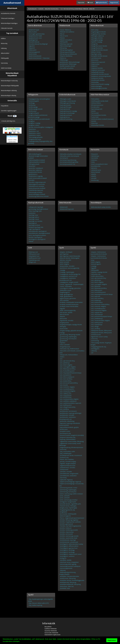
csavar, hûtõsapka (66, 286)
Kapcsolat (81, 2)
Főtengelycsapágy (97, 40)
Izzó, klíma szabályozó (67, 377)
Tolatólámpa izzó (34, 260)
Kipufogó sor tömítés (36, 221)
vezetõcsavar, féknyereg (68, 578)
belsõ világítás (64, 264)
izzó (61, 359)
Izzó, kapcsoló (96, 296)
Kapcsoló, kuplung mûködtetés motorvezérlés (70, 424)
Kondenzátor (95, 107)
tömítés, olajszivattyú (67, 532)
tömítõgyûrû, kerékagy (67, 550)
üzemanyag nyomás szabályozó (70, 566)
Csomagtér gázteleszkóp (37, 34)
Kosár (90, 2)
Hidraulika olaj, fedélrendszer (70, 349)
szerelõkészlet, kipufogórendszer (39, 233)
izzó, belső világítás (66, 365)
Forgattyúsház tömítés (98, 34)
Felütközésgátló (34, 101)
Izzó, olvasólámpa (66, 395)
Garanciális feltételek (51, 633)
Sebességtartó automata (37, 184)
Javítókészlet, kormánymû (68, 411)
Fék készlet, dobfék (66, 312)
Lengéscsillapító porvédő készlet (39, 119)
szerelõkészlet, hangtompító (69, 474)
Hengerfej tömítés (97, 48)
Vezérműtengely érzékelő (37, 194)
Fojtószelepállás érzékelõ (37, 160)
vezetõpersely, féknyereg (68, 582)
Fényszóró (94, 154)
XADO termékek (6, 68)
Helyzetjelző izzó (34, 256)
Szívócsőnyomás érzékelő (37, 188)
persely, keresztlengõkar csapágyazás (41, 127)
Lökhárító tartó (96, 170)
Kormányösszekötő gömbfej (69, 162)
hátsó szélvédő (65, 345)
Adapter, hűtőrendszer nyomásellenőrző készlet (99, 253)
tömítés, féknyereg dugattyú (69, 520)
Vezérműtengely (96, 86)
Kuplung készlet (65, 109)
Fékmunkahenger (66, 46)
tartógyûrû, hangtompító (68, 502)
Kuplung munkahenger (67, 113)
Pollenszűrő (33, 50)
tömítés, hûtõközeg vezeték (69, 530)
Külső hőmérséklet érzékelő (38, 178)
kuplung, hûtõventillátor (68, 439)
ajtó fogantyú (64, 254)
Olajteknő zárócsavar (98, 70)
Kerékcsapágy (33, 107)
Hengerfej (94, 44)
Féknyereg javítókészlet (67, 52)
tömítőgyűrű (95, 349)
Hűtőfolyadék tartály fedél (100, 101)
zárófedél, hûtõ (65, 588)
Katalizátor (32, 213)
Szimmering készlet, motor (69, 488)
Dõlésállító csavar (66, 290)
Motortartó (95, 60)
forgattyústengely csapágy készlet (71, 324)
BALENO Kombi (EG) (52, 9)
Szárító (93, 111)
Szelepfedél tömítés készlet (100, 74)
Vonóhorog (95, 180)
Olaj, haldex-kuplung (35, 605)
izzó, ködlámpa (96, 300)
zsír (92, 353)
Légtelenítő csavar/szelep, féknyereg (72, 441)
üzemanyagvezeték (66, 568)
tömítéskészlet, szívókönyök (69, 542)
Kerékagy (32, 103)
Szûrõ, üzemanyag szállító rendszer (71, 494)
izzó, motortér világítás (67, 387)
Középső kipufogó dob (36, 227)
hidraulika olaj (96, 274)
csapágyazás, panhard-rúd (68, 276)
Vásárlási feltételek (51, 631)
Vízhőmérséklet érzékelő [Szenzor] (102, 119)
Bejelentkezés (102, 2)
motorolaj (63, 449)
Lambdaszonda (96, 58)
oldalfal (94, 174)
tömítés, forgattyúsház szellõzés (70, 522)
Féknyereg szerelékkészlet (68, 54)
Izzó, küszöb (64, 385)
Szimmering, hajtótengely (68, 490)
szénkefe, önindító (66, 471)
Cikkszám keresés (7, 28)
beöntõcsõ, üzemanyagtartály (70, 268)
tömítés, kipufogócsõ (35, 237)
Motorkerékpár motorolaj (9, 81)
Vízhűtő (94, 121)
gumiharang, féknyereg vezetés (70, 335)
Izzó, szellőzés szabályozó (68, 401)
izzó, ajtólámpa (65, 363)
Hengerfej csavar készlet (99, 46)
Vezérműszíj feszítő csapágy (100, 84)
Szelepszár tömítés (97, 78)
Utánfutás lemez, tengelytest (69, 562)
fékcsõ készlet (64, 314)
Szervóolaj (4, 63)
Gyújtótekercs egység (36, 176)
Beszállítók (48, 627)
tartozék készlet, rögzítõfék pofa (70, 504)
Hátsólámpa (95, 156)
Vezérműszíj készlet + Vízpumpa (39, 58)
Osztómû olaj (64, 457)
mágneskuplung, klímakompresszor (72, 447)
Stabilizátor (32, 129)
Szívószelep (95, 82)
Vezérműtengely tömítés (99, 88)
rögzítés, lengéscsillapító (68, 463)
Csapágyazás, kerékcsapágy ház (70, 274)
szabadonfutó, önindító (67, 468)
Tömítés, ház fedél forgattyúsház (71, 526)
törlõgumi (63, 558)
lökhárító (94, 168)
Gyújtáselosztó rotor (35, 38)
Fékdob (62, 38)
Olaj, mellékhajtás (66, 453)
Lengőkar (32, 121)
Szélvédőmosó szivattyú (36, 186)
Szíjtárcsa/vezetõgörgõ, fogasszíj (70, 482)
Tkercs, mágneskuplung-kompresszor (72, 518)
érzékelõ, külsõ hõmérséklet (69, 306)
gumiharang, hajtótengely (68, 337)
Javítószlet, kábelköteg (67, 421)
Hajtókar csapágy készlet (99, 272)
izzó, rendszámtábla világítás (69, 399)
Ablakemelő (64, 207)
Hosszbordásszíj (34, 42)
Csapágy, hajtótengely (67, 272)
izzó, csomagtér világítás (68, 367)
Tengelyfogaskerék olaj (67, 510)
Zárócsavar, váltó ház (67, 586)
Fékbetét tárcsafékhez (67, 32)
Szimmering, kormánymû (68, 492)
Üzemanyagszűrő (34, 52)
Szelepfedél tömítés (98, 72)
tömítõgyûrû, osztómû (67, 556)
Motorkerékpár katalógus (9, 23)
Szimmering (95, 341)
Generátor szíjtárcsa (35, 170)
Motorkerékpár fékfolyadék (10, 86)
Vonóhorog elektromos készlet (39, 196)
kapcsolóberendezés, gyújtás (69, 427)
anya (93, 260)
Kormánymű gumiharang (68, 160)
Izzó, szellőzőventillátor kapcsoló (70, 403)
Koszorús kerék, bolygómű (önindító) (72, 435)
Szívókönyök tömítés (98, 80)
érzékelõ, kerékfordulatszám (69, 304)
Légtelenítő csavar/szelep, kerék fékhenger (70, 444)
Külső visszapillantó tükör (99, 164)
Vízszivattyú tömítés (98, 125)
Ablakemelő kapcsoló (67, 209)
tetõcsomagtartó (65, 516)
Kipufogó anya (33, 215)
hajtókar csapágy (97, 42)
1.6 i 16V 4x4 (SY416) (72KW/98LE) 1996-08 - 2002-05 (77, 9)
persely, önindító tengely (68, 461)
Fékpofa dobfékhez (66, 56)
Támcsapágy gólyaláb (36, 137)
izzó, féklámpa (96, 286)
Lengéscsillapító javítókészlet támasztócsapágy (38, 116)
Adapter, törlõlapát (66, 252)
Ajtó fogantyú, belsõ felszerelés (70, 256)
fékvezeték (63, 318)
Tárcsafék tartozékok (67, 68)
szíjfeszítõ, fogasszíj (66, 480)
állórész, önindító (66, 260)
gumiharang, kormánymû (68, 339)
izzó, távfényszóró (66, 405)
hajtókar (63, 343)
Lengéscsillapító (34, 113)
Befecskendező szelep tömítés (101, 207)
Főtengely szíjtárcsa (97, 36)
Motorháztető (96, 172)
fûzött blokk (64, 328)
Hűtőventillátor (96, 103)
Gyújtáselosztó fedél (35, 36)
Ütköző (31, 241)
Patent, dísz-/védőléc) (67, 459)
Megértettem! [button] (112, 640)
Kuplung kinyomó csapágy (68, 111)
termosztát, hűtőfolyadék (68, 514)
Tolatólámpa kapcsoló (36, 190)
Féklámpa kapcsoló (66, 44)
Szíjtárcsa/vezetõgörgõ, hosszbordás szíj (72, 485)
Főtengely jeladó (34, 164)
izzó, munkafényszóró (67, 389)
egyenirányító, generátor (68, 298)
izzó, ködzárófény (66, 381)
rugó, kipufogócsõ (35, 229)
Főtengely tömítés (97, 38)
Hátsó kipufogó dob (35, 211)
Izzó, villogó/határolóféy (68, 407)
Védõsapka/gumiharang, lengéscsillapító (68, 573)
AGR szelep (95, 30)
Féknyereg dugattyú (66, 50)
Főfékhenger (64, 60)
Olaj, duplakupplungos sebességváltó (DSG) (41, 600)
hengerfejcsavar (65, 347)
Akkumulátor (5, 53)
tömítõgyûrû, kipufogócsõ (37, 239)
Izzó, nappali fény (66, 393)
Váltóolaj (4, 48)
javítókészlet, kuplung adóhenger (71, 413)
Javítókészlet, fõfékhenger (68, 64)
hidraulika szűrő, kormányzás (69, 156)
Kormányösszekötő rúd (67, 164)
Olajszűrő (32, 48)
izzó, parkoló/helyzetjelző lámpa (102, 316)
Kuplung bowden (65, 105)
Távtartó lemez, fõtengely (68, 506)
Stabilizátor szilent (35, 133)
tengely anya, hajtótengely (68, 508)
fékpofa (62, 316)
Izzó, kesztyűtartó (66, 375)
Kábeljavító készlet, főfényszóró (101, 331)
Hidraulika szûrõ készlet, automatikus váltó (72, 352)
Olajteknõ (94, 66)
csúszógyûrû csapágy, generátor (70, 288)
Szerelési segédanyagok (9, 111)
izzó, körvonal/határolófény (69, 383)
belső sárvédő (64, 262)
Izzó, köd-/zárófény (66, 379)
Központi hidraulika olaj (68, 437)
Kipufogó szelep (96, 54)
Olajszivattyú (95, 64)
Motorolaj (4, 43)
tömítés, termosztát (66, 534)
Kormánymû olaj (65, 433)
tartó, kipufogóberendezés (37, 235)
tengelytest (64, 512)
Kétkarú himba (96, 52)
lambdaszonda (96, 335)
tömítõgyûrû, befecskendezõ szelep (71, 544)
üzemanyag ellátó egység (68, 564)
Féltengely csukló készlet (68, 101)
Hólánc (62, 357)
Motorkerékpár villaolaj (8, 95)
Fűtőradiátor (95, 99)
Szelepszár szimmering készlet (101, 76)
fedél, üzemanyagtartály (68, 310)
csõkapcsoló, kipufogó (36, 207)
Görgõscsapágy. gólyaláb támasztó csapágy (71, 331)
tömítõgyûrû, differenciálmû (69, 546)
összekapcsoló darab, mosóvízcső (71, 455)
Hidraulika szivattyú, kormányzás (71, 154)
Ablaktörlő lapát (34, 30)
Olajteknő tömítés (97, 68)
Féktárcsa (63, 58)
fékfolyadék (95, 270)
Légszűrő (32, 46)
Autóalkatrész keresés (8, 13)
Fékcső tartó (64, 36)
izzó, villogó (95, 326)
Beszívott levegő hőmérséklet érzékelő (38, 157)
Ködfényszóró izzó (35, 258)
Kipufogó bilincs (34, 217)
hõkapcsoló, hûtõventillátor (69, 355)
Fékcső (62, 34)
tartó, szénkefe (65, 496)
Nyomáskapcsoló (97, 109)
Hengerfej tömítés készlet (99, 50)
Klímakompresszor (97, 105)
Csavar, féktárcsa (65, 30)
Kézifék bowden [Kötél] (67, 66)
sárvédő (94, 178)
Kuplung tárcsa (65, 117)
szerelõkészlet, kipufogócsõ (38, 231)
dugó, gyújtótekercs (66, 296)
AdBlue (3, 38)
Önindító (32, 180)
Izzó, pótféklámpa (66, 397)
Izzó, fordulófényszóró (67, 371)
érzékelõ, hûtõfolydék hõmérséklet (71, 302)
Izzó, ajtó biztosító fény (67, 361)
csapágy (63, 270)
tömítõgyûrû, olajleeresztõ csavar (71, 554)
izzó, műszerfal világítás (68, 391)
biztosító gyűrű (96, 264)
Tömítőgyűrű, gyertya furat (69, 548)
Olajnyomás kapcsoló (98, 62)
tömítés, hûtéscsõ (66, 528)
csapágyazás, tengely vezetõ (69, 282)
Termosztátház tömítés (99, 115)
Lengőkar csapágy (35, 123)
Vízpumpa (94, 123)
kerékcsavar (64, 429)
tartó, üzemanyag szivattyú (69, 500)
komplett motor (65, 431)
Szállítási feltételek (51, 629)
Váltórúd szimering (66, 119)
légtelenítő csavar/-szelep (99, 337)
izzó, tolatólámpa (97, 324)
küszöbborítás (96, 166)
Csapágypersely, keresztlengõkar (39, 99)
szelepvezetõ (64, 469)
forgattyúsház (64, 322)
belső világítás (96, 262)
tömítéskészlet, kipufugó (68, 540)
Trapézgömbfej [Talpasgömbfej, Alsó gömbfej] (40, 142)
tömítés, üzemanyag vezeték (69, 536)
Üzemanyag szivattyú (36, 192)
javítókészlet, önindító (67, 415)
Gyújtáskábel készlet (35, 172)
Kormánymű (64, 158)
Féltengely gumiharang (67, 103)
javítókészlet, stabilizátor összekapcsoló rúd (68, 418)
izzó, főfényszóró (97, 290)
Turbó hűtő (95, 117)
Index (93, 162)
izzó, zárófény (64, 409)
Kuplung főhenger (66, 107)
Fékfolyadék (5, 58)
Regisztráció (114, 2)
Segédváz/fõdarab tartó (68, 465)
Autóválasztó (32, 9)
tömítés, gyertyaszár (67, 524)
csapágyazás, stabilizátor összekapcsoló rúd (68, 279)
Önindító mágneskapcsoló (37, 182)
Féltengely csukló (65, 99)
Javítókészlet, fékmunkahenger (70, 62)
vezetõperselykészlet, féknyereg (70, 584)
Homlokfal (94, 158)
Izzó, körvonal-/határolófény (100, 304)
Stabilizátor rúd (34, 131)
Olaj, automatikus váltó (67, 451)
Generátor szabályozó (36, 168)
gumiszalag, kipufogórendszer (38, 209)
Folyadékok (5, 106)
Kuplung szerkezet (66, 115)
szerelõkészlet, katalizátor (68, 476)
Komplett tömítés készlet (99, 56)
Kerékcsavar (33, 111)
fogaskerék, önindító (67, 320)
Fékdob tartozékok (66, 40)
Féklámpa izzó (33, 252)
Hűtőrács (94, 160)
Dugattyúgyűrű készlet (98, 32)
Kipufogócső (33, 223)
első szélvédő (64, 300)
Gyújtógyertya (33, 40)
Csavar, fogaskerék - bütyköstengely (72, 284)
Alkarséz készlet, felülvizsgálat (70, 258)
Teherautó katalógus (8, 18)
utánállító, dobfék (66, 560)
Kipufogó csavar (34, 219)
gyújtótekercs (33, 174)
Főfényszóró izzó (34, 254)
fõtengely (63, 326)
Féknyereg (63, 48)
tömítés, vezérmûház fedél (69, 538)
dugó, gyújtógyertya (66, 294)
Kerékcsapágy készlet (36, 109)
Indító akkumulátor (97, 276)
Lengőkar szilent (34, 125)
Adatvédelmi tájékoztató (52, 635)
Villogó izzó (32, 262)
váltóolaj (94, 351)
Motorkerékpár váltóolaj (9, 90)
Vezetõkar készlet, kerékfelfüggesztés (72, 580)
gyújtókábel (64, 341)
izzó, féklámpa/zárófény (68, 369)
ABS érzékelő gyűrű (35, 154)
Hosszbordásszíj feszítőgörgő (38, 44)
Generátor (32, 166)
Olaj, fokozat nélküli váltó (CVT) (39, 603)
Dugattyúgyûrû (65, 292)
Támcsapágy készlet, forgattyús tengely (101, 344)
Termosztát (95, 113)
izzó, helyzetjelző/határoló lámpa (71, 373)
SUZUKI (41, 9)
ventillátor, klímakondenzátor (70, 576)
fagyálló (62, 308)
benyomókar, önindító (67, 266)
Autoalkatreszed (12, 3)
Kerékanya (32, 105)
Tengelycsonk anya (35, 139)
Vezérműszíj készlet (35, 56)
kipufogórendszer (34, 225)
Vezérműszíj (33, 54)
